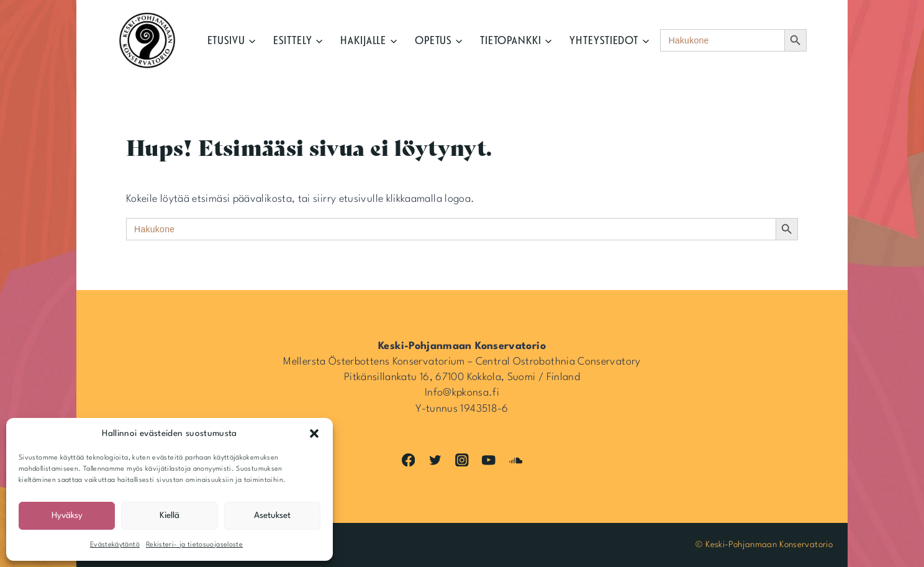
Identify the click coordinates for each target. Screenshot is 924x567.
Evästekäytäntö (115, 545)
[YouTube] (489, 460)
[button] (314, 433)
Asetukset (272, 515)
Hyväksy (67, 515)
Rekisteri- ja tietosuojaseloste (194, 545)
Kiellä (170, 515)
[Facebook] (408, 460)
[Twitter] (435, 460)
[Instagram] (462, 460)
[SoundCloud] (516, 460)
